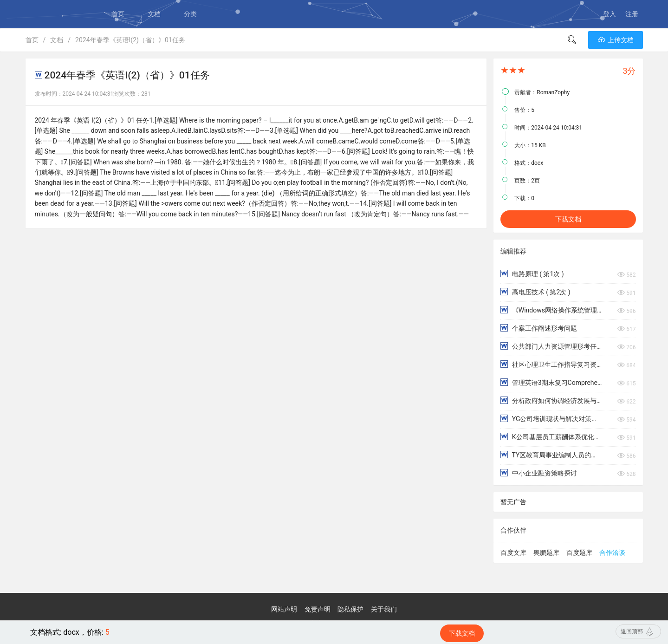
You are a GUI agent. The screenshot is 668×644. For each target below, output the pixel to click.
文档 (154, 14)
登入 (610, 14)
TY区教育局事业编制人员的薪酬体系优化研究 (551, 455)
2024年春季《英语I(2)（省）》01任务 (130, 40)
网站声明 (284, 609)
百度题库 (579, 553)
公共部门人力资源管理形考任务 (551, 346)
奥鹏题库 (546, 553)
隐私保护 (350, 609)
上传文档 (615, 40)
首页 (118, 14)
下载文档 (568, 219)
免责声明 (318, 609)
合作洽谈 (612, 553)
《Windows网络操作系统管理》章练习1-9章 (551, 310)
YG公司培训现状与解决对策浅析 (551, 419)
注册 (632, 14)
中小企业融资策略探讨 (538, 473)
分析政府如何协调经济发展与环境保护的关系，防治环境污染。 (551, 400)
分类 (190, 14)
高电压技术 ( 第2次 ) (535, 292)
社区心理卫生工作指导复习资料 (551, 364)
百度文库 (513, 553)
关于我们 (384, 609)
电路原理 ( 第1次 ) (532, 274)
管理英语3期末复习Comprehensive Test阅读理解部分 (551, 382)
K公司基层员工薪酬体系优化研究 (551, 437)
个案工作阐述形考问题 (538, 328)
